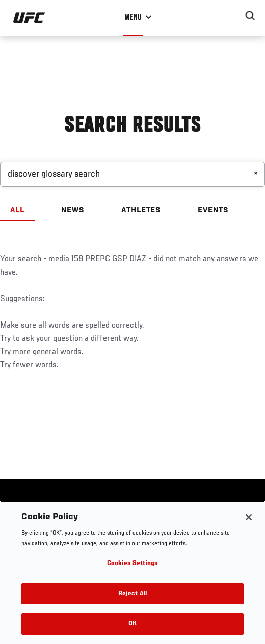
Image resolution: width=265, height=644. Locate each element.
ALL (17, 210)
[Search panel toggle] (250, 16)
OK (132, 624)
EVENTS (213, 210)
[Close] (249, 517)
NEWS (73, 210)
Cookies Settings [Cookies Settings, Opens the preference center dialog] (132, 564)
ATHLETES (141, 210)
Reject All (132, 594)
